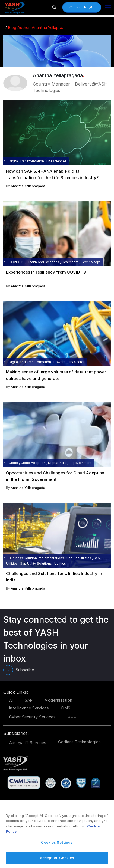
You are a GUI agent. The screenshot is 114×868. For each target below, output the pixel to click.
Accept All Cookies (57, 858)
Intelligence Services (29, 708)
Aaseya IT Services (28, 743)
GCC (72, 716)
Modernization (58, 700)
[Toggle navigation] (108, 7)
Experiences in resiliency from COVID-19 (46, 272)
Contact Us (83, 7)
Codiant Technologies (79, 742)
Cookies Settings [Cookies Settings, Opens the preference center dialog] (57, 842)
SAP (29, 700)
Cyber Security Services (33, 717)
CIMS (66, 708)
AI (11, 700)
